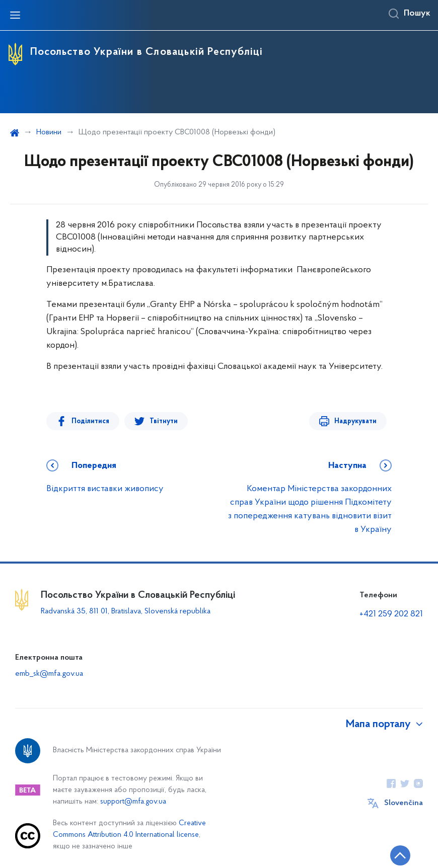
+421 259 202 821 (391, 614)
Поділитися (90, 421)
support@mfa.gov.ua (133, 802)
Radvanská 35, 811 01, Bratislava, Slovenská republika (126, 611)
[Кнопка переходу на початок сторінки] (400, 855)
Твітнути (164, 421)
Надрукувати (355, 421)
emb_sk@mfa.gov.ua (49, 674)
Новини (49, 132)
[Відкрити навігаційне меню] (15, 15)
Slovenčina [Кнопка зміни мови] (404, 803)
